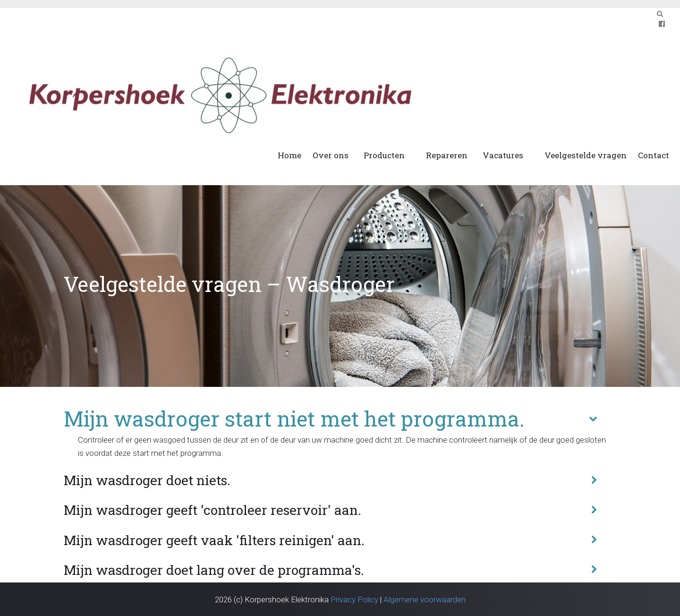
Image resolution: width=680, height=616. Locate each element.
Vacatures (503, 155)
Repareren (447, 155)
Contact (654, 155)
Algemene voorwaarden (425, 599)
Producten (384, 155)
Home (289, 155)
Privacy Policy (354, 599)
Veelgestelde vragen (586, 155)
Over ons (331, 155)
